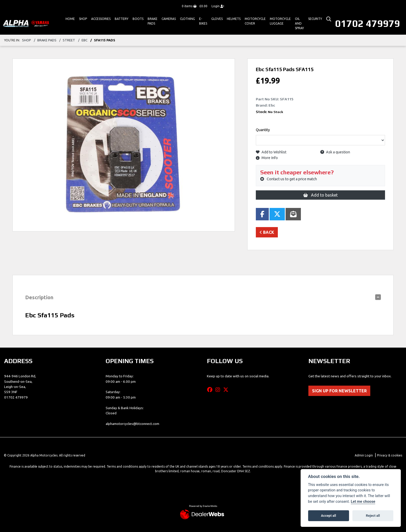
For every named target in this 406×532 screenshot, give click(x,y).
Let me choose (363, 502)
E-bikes (203, 21)
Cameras (169, 19)
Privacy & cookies (390, 455)
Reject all (373, 516)
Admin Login (364, 455)
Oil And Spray (299, 23)
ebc (85, 40)
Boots (138, 19)
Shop (83, 19)
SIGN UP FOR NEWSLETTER (339, 391)
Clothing (187, 19)
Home (70, 19)
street (69, 40)
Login (218, 6)
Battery (122, 19)
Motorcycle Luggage (280, 21)
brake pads (47, 40)
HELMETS (234, 19)
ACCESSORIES (101, 19)
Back (267, 232)
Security (315, 19)
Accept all (329, 516)
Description (39, 297)
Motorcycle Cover (255, 21)
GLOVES (217, 19)
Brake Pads (153, 21)
